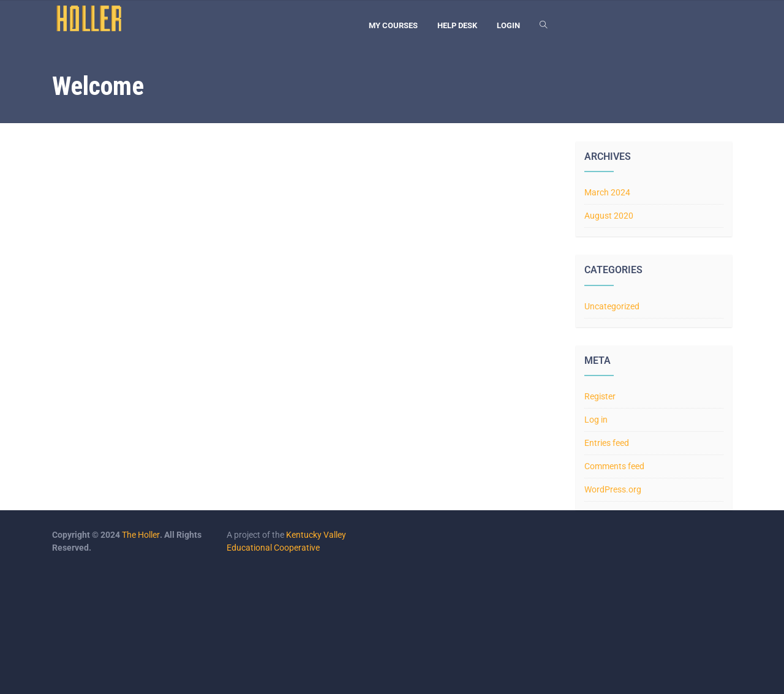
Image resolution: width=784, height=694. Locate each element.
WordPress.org (613, 489)
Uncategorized (612, 306)
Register (600, 396)
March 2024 (607, 192)
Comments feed (614, 466)
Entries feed (607, 443)
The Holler (141, 535)
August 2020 (609, 216)
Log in (596, 420)
